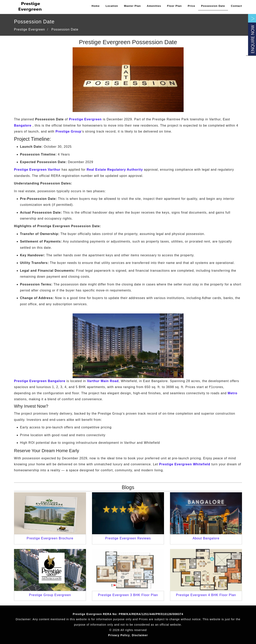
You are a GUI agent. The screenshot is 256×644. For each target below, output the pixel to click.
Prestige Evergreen (85, 119)
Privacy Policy (119, 635)
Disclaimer (140, 635)
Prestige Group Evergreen (50, 595)
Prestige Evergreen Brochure (50, 538)
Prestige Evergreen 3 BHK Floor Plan (128, 595)
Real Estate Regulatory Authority (115, 170)
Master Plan (132, 6)
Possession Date (213, 6)
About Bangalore (206, 538)
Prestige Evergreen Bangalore (40, 381)
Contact (236, 6)
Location (112, 6)
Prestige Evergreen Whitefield (185, 464)
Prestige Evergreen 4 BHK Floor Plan (206, 595)
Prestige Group (68, 131)
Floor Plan (174, 6)
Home (96, 6)
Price (191, 6)
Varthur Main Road (103, 381)
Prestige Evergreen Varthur (37, 170)
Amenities (154, 6)
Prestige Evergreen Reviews (128, 538)
